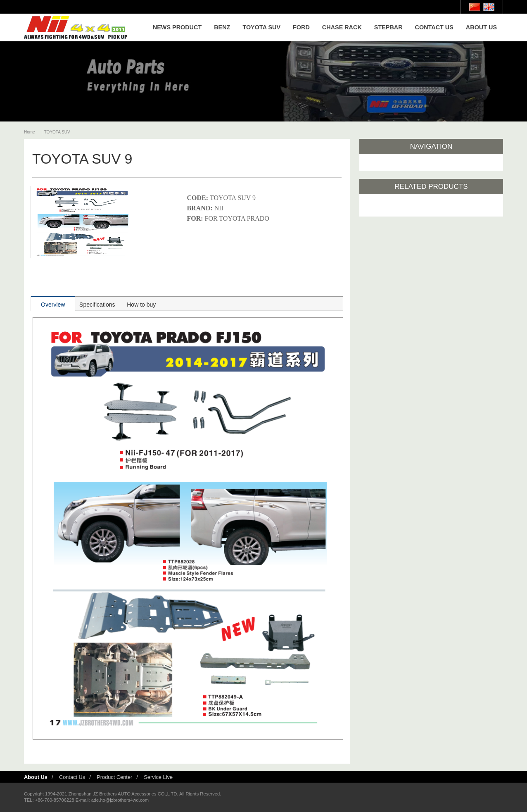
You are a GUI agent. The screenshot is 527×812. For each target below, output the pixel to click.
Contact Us (72, 777)
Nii (76, 27)
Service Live (158, 777)
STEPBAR (388, 27)
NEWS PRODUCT (177, 27)
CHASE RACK (342, 27)
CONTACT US (434, 27)
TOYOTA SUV (261, 27)
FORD (301, 27)
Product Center (114, 777)
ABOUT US (481, 27)
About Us (36, 777)
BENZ (222, 27)
